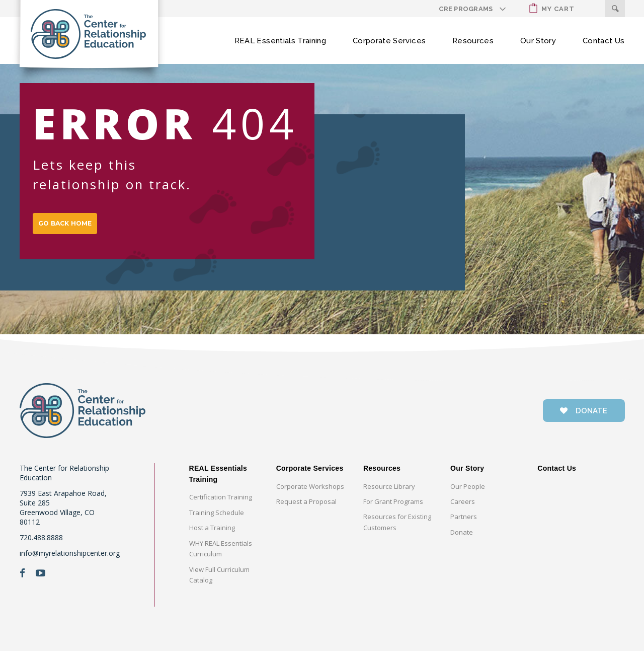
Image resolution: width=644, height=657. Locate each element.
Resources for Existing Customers (397, 528)
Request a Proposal (306, 507)
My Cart (552, 8)
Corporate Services (389, 41)
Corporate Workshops (310, 492)
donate (584, 417)
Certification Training (221, 503)
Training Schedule (217, 519)
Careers (463, 507)
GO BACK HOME (76, 227)
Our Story (538, 41)
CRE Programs (466, 9)
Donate (462, 538)
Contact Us (604, 41)
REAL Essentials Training (280, 41)
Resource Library (389, 492)
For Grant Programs (393, 507)
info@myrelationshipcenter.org (70, 559)
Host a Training (212, 534)
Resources (473, 41)
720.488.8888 (41, 543)
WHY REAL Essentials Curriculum (221, 555)
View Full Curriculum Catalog (219, 581)
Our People (468, 492)
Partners (464, 523)
